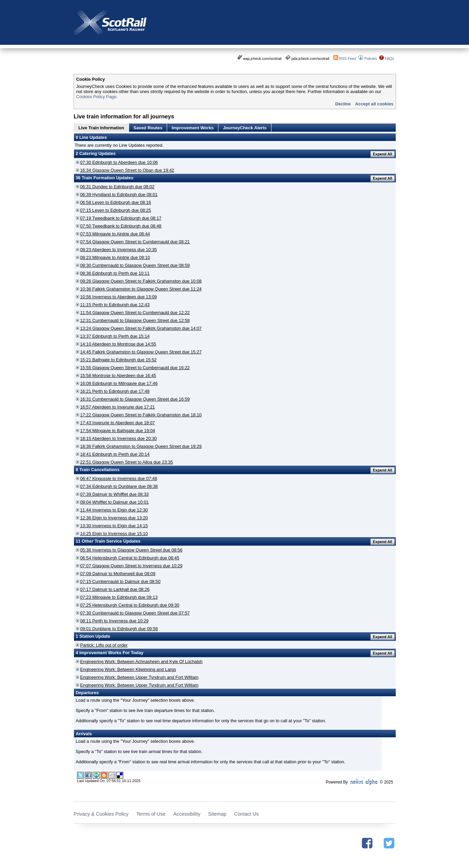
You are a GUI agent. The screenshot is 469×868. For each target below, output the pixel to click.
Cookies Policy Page (96, 97)
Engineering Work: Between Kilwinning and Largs (128, 669)
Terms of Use (151, 814)
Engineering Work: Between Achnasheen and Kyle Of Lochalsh (141, 662)
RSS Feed (348, 59)
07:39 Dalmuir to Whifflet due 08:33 (114, 494)
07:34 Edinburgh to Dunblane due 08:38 (119, 486)
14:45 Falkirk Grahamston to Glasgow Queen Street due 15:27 (141, 352)
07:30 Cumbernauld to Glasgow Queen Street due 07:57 (135, 613)
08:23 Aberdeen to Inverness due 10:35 (118, 250)
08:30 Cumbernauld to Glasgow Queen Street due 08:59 (135, 265)
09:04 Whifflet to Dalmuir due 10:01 (114, 502)
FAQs (389, 59)
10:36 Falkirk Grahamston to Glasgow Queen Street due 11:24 (141, 289)
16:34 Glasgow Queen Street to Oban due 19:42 (127, 170)
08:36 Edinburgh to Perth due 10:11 (115, 273)
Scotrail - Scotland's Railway (110, 22)
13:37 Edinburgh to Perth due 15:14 (115, 336)
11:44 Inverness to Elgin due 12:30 (114, 510)
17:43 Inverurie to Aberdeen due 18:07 (117, 423)
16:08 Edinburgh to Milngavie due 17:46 (119, 383)
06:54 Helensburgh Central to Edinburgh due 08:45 (130, 558)
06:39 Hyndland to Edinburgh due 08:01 (119, 195)
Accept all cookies (375, 104)
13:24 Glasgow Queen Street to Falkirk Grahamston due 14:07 (141, 328)
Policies (371, 59)
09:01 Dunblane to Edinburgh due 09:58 (119, 629)
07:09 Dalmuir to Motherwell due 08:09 (118, 574)
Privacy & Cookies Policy (101, 814)
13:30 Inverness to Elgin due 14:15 (114, 526)
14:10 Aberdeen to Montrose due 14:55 (118, 344)
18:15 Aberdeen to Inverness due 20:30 (118, 438)
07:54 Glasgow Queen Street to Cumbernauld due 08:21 (135, 242)
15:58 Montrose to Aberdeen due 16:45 (118, 375)
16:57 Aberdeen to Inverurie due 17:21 (117, 407)
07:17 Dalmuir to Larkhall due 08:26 (115, 589)
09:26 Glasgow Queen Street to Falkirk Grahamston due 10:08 (141, 281)
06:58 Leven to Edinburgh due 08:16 (116, 202)
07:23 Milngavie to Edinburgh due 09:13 (119, 597)
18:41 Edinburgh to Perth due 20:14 (115, 454)
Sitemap (217, 814)
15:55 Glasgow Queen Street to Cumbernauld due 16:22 (135, 368)
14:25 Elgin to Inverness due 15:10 (114, 534)
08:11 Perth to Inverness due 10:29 (114, 621)
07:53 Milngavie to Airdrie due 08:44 (115, 234)
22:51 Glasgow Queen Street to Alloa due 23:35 (126, 462)
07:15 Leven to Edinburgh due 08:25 (116, 210)
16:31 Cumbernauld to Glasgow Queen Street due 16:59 (135, 399)
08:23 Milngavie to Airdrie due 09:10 (115, 257)
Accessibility (187, 814)
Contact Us (246, 814)
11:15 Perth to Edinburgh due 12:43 (115, 305)
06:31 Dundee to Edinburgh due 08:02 (117, 187)
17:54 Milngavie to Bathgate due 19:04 (118, 431)
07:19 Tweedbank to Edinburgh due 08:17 (121, 218)
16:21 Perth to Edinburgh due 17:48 (115, 391)
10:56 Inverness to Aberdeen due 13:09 (118, 297)
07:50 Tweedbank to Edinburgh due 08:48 (121, 226)
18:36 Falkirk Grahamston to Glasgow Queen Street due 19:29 (141, 446)
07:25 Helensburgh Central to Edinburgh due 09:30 (130, 605)
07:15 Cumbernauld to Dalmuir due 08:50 (120, 581)
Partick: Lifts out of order (104, 645)
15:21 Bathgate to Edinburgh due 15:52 (118, 360)
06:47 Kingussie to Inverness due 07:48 (119, 478)
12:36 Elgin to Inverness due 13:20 (114, 518)
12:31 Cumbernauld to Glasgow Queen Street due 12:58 (135, 320)
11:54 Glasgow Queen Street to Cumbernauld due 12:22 (135, 313)
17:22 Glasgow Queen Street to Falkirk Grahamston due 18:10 (141, 415)
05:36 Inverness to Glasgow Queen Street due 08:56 (131, 550)
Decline (343, 104)
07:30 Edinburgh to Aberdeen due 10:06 (119, 162)
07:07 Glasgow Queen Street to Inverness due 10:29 (131, 566)
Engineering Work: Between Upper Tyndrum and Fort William (139, 677)
